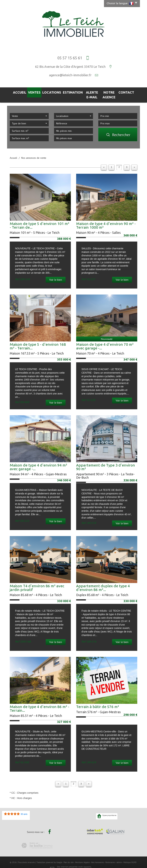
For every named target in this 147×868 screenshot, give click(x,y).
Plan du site (69, 856)
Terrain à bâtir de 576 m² (98, 701)
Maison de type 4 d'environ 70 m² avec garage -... (105, 340)
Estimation (66, 92)
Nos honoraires (98, 856)
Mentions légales (82, 856)
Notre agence (110, 92)
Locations (47, 92)
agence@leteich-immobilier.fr (70, 75)
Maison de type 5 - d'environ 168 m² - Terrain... (38, 340)
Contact (129, 92)
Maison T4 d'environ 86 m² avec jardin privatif (37, 582)
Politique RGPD (130, 856)
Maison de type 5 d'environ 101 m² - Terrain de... (39, 220)
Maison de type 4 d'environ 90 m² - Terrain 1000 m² (106, 220)
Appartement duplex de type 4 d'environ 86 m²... (103, 582)
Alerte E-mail (87, 92)
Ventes (31, 92)
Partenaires (110, 856)
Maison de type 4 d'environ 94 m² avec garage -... (38, 461)
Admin (119, 856)
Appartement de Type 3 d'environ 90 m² (106, 461)
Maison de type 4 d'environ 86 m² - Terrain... (39, 703)
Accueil (17, 92)
